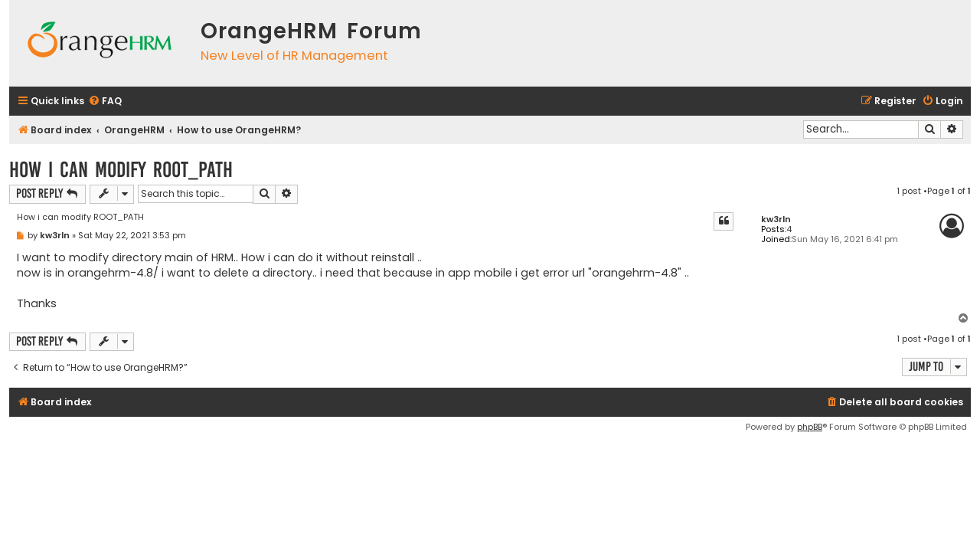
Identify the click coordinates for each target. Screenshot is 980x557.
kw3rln (776, 220)
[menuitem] (105, 102)
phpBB (810, 427)
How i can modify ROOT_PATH (121, 170)
